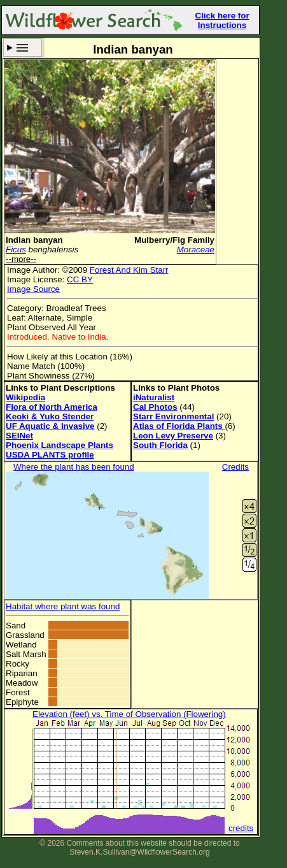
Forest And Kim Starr (129, 270)
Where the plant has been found (74, 467)
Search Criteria (23, 47)
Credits (235, 467)
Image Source (33, 289)
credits (241, 828)
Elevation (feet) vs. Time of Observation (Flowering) (129, 714)
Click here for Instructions (222, 20)
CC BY (80, 279)
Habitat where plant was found (63, 606)
